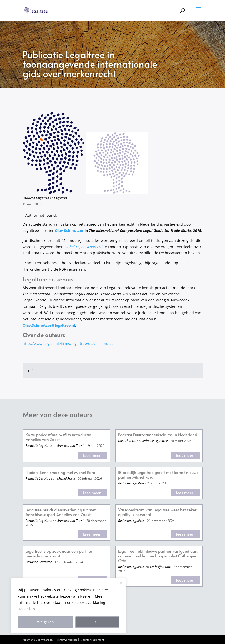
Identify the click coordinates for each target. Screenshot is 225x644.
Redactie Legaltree (36, 198)
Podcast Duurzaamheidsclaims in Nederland (158, 435)
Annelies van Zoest (70, 445)
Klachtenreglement (92, 640)
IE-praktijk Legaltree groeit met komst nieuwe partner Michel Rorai (158, 475)
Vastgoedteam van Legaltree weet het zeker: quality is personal (158, 512)
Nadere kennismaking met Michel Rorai (61, 472)
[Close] (121, 583)
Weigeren (46, 622)
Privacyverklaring (66, 640)
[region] (68, 606)
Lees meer (92, 455)
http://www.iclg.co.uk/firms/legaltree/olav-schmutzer (69, 343)
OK (97, 622)
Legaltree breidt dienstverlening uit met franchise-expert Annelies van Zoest (61, 512)
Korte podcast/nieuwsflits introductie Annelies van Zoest (58, 437)
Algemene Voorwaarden (38, 640)
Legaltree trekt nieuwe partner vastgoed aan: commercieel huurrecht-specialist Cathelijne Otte (158, 556)
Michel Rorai (127, 441)
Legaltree (61, 198)
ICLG (184, 263)
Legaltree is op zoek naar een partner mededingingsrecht (59, 554)
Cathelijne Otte (160, 567)
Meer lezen (29, 609)
